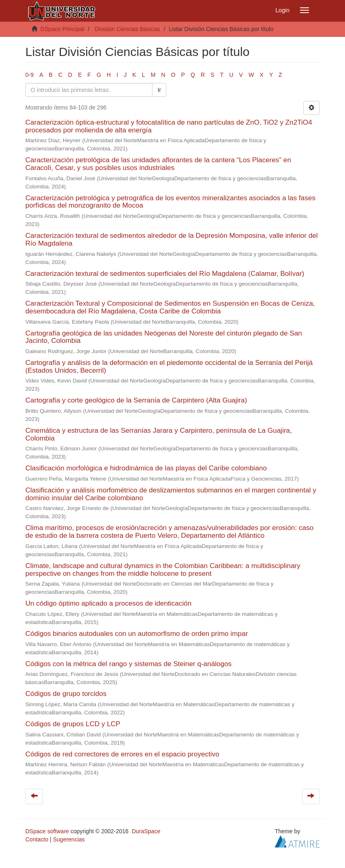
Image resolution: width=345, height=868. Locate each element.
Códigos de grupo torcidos (66, 694)
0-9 (29, 75)
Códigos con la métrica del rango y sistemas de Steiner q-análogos (129, 664)
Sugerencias (69, 839)
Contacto (37, 839)
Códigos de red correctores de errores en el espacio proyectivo (122, 754)
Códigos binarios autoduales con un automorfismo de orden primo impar (137, 634)
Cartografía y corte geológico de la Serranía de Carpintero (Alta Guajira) (136, 400)
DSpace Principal (62, 29)
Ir (159, 90)
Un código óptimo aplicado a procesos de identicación (108, 603)
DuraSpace (146, 831)
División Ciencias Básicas (128, 29)
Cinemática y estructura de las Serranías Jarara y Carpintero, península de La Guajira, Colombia (159, 434)
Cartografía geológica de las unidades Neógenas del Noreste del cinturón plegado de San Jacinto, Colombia (164, 337)
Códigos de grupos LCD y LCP (73, 724)
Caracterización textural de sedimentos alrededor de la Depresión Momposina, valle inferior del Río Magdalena (171, 239)
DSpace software (47, 831)
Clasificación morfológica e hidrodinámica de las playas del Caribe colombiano (146, 468)
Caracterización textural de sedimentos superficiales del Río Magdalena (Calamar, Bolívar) (165, 274)
